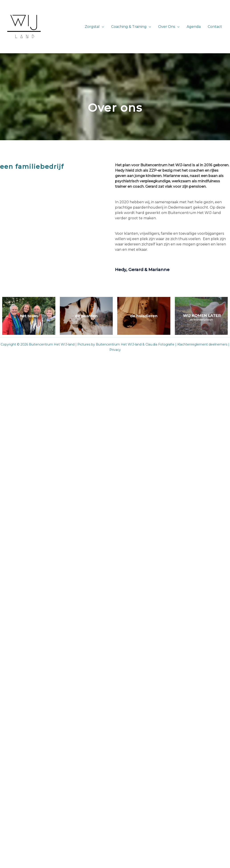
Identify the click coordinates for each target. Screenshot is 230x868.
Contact (215, 27)
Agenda (194, 27)
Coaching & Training (129, 27)
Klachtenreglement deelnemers (202, 344)
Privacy (115, 350)
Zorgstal (92, 27)
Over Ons (167, 27)
